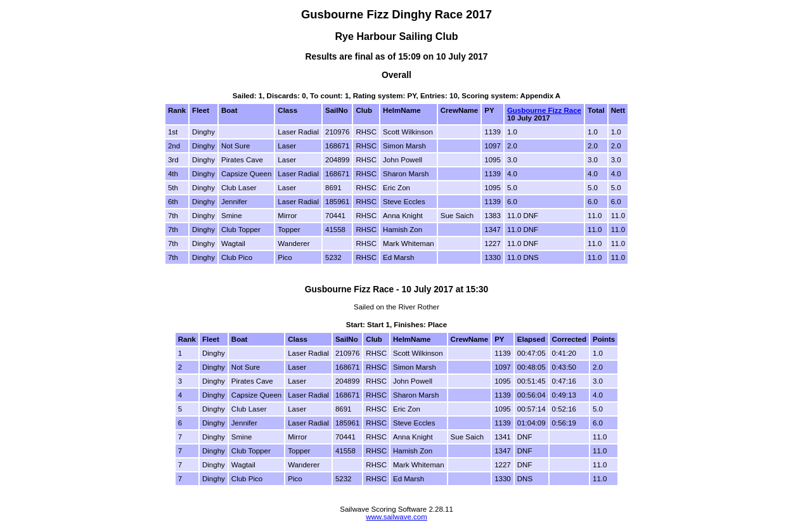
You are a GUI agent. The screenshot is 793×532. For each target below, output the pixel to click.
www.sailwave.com (396, 517)
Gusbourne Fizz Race (544, 110)
